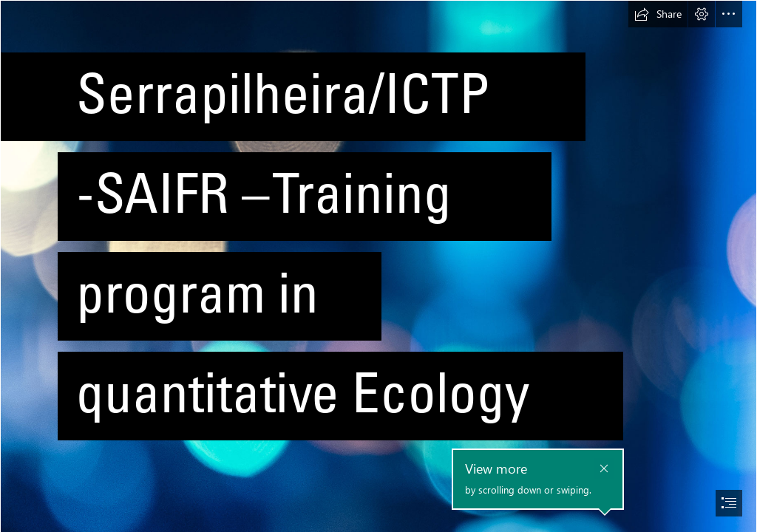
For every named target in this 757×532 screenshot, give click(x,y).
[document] (378, 266)
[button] (658, 14)
